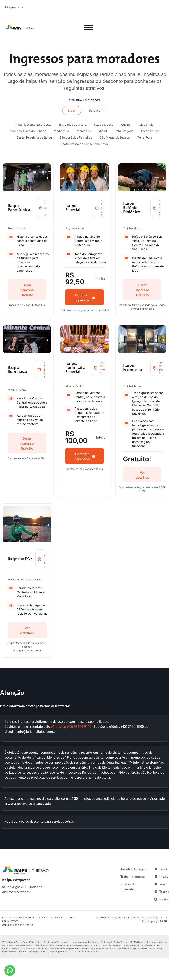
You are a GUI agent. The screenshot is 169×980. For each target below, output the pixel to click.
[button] (6, 178)
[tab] (72, 110)
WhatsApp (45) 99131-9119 (71, 727)
